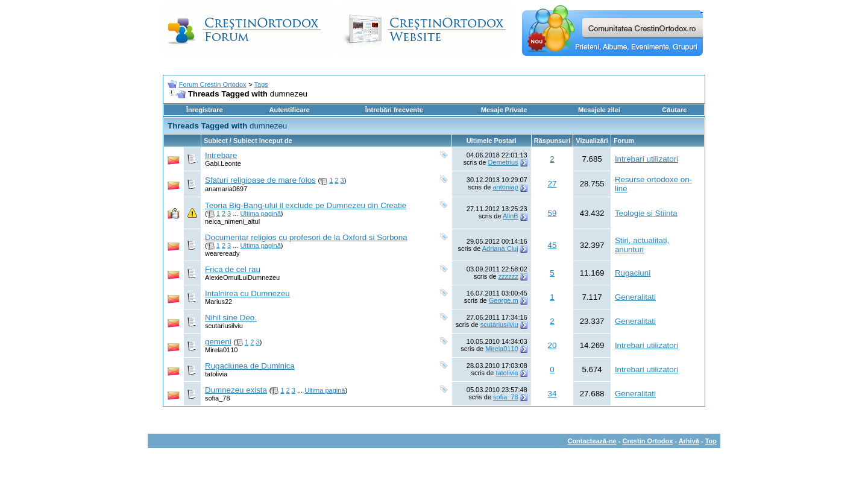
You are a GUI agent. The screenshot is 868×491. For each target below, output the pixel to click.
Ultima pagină (261, 214)
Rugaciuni (633, 273)
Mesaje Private (504, 110)
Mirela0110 (221, 350)
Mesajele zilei (599, 110)
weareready (222, 253)
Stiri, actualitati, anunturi (642, 245)
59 (552, 213)
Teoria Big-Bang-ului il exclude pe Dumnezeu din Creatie (306, 205)
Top (711, 441)
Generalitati (635, 297)
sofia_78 (218, 398)
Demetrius (503, 162)
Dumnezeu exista (236, 390)
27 (552, 184)
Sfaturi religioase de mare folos (260, 180)
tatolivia (216, 374)
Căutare (674, 110)
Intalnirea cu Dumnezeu (247, 293)
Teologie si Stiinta (646, 213)
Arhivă (689, 441)
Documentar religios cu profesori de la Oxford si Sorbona (306, 237)
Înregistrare (205, 110)
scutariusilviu (224, 326)
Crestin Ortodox (648, 441)
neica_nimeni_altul (232, 221)
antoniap (505, 187)
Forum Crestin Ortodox (213, 84)
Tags (261, 84)
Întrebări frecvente (394, 110)
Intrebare (221, 155)
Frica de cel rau (233, 269)
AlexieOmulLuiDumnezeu (242, 277)
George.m (504, 300)
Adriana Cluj (500, 249)
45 (552, 245)
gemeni (218, 342)
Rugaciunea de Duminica (250, 366)
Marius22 (219, 302)
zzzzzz (508, 276)
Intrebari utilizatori (646, 159)
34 (552, 394)
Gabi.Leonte (223, 163)
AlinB (511, 216)
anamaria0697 (226, 189)
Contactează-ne (592, 441)
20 (552, 345)
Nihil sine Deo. (231, 318)
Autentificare (289, 110)
